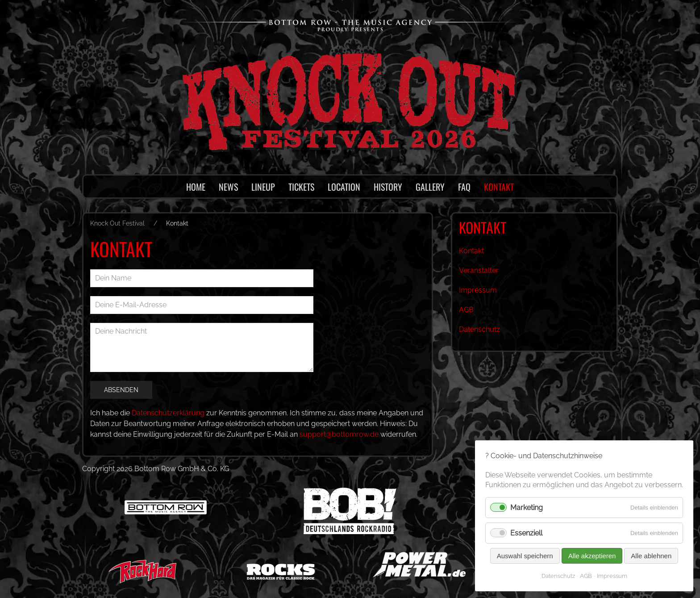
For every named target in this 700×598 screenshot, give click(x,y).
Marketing (527, 508)
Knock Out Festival (117, 223)
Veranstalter (479, 270)
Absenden (121, 390)
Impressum (477, 290)
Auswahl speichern (525, 556)
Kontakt (471, 251)
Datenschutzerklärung (169, 413)
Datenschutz (480, 329)
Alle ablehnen (651, 556)
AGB (466, 310)
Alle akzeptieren (592, 556)
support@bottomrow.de (341, 434)
